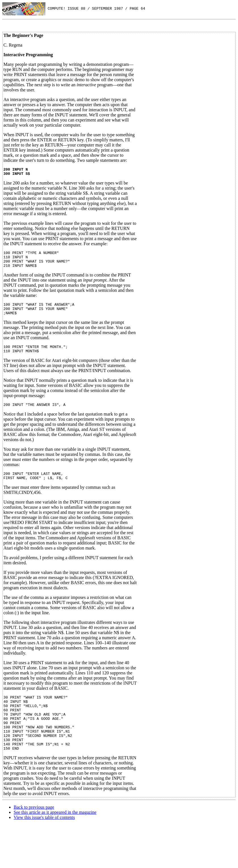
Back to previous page (34, 830)
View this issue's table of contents (44, 840)
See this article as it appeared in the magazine (55, 835)
